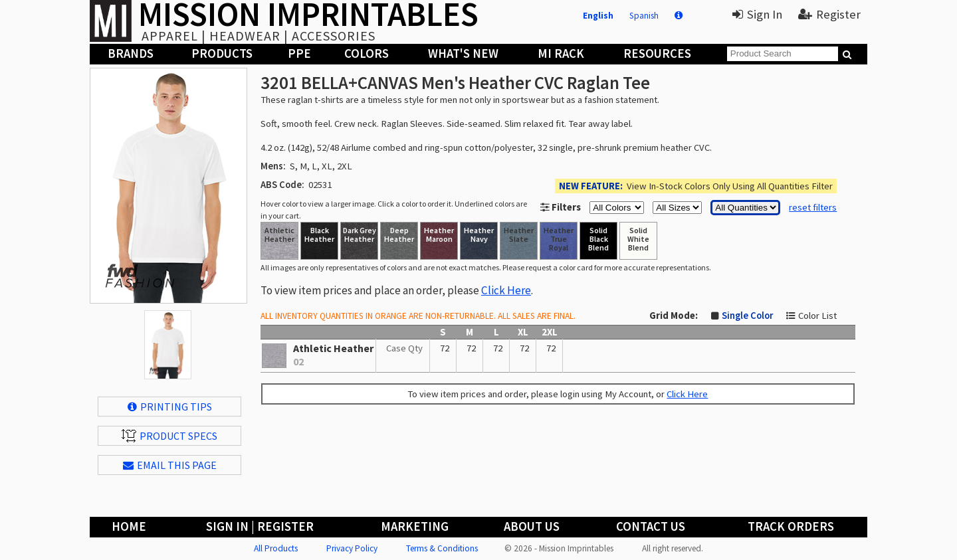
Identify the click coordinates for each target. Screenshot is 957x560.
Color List (817, 316)
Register (829, 14)
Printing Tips (170, 407)
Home (129, 526)
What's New (463, 53)
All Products (276, 548)
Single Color (747, 316)
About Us (532, 526)
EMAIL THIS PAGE (170, 465)
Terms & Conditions (442, 548)
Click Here (506, 290)
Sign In (757, 14)
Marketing (415, 526)
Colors (367, 53)
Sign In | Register (260, 526)
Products (222, 53)
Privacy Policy (352, 548)
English (598, 16)
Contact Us (651, 526)
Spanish (644, 16)
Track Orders (791, 526)
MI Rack (561, 53)
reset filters (813, 207)
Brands (131, 53)
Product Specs (169, 436)
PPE (299, 53)
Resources (657, 53)
